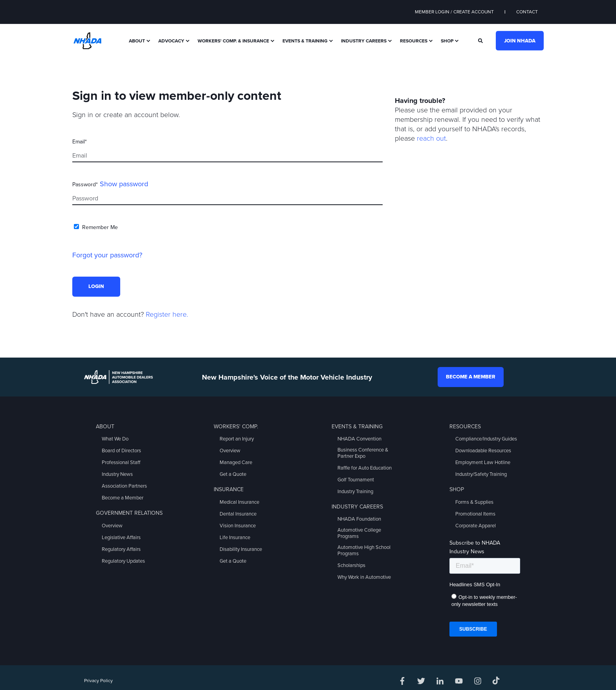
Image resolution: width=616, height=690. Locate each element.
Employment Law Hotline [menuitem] (483, 462)
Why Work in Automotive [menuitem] (364, 577)
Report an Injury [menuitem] (237, 439)
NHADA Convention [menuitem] (359, 439)
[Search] (481, 40)
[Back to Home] (87, 40)
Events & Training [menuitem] (305, 41)
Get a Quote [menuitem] (233, 474)
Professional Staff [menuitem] (121, 462)
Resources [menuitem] (414, 41)
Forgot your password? (107, 255)
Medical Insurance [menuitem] (239, 502)
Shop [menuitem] (447, 41)
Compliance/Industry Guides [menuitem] (486, 439)
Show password (124, 184)
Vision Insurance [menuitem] (238, 526)
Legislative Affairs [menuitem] (121, 538)
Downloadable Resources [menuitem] (483, 451)
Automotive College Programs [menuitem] (359, 533)
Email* (80, 142)
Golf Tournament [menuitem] (356, 480)
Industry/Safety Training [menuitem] (481, 474)
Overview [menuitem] (112, 526)
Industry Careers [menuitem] (364, 41)
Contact (527, 12)
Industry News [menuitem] (117, 474)
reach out (431, 138)
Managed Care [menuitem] (236, 462)
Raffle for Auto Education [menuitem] (365, 468)
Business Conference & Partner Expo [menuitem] (363, 453)
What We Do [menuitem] (115, 439)
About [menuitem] (137, 41)
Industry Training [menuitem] (355, 492)
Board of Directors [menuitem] (121, 451)
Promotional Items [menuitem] (475, 514)
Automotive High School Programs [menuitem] (364, 551)
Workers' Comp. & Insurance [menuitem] (233, 41)
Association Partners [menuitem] (124, 486)
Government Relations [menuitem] (129, 513)
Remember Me (100, 227)
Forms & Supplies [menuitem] (474, 502)
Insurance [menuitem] (229, 489)
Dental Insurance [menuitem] (238, 514)
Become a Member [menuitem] (123, 498)
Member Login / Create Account (454, 12)
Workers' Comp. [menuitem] (236, 427)
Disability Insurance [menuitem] (241, 549)
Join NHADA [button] (520, 40)
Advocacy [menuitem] (171, 41)
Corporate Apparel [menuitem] (476, 526)
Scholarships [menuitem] (351, 565)
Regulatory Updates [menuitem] (123, 561)
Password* (85, 184)
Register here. (167, 314)
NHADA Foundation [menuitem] (359, 519)
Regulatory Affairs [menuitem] (121, 549)
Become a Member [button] (471, 377)
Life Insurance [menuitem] (235, 538)
